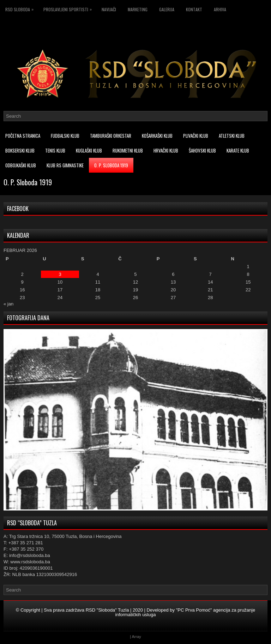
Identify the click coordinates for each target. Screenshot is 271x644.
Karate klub (238, 150)
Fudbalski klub (65, 136)
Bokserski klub (20, 150)
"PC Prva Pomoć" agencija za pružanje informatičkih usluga (185, 612)
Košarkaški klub (157, 136)
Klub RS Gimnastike (65, 165)
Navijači (109, 9)
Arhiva (220, 9)
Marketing (138, 9)
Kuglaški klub (89, 150)
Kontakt (194, 9)
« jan (8, 304)
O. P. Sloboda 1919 (111, 165)
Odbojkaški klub (21, 165)
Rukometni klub (128, 150)
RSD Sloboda (21, 8)
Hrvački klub (166, 150)
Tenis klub (55, 150)
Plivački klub (196, 136)
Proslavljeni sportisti (69, 8)
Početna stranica (23, 136)
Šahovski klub (202, 150)
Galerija (167, 9)
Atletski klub (232, 136)
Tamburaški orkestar (111, 136)
